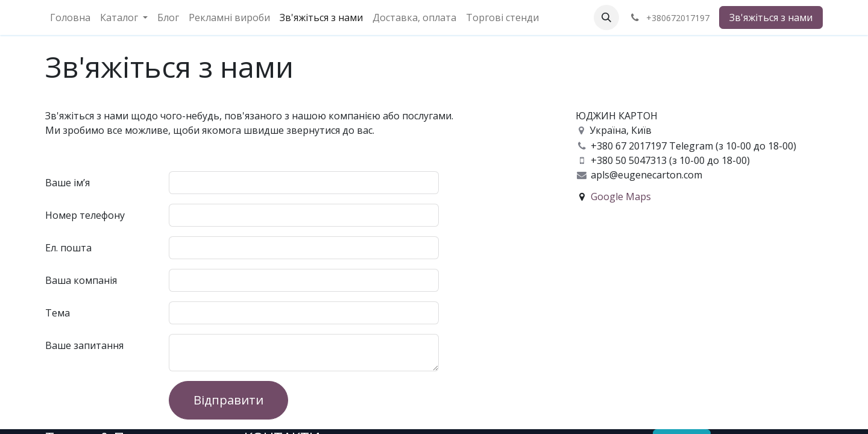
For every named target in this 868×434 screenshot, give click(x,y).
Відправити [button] (228, 400)
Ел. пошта (68, 248)
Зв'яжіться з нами (771, 17)
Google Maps (621, 197)
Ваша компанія (81, 280)
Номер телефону (85, 215)
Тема (58, 313)
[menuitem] (70, 17)
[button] (606, 17)
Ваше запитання (84, 345)
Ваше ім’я (68, 183)
